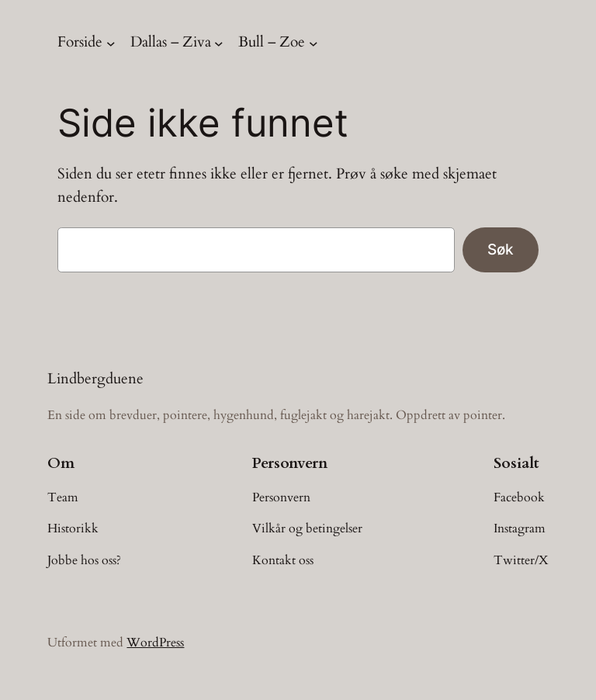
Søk (501, 249)
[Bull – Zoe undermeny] (314, 43)
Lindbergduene (95, 379)
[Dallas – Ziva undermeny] (219, 43)
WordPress (155, 643)
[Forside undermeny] (111, 43)
